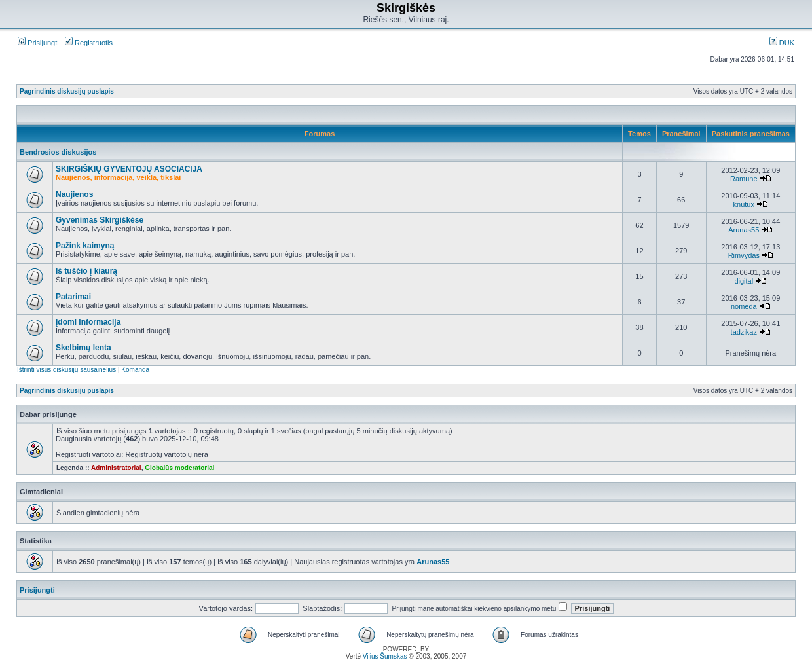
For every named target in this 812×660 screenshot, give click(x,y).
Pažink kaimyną (85, 246)
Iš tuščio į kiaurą (86, 271)
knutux (744, 204)
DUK (782, 43)
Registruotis (89, 43)
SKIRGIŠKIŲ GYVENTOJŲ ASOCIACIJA (129, 169)
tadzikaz (744, 332)
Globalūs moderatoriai (179, 468)
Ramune (744, 179)
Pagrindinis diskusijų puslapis (67, 91)
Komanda (135, 370)
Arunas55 (744, 230)
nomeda (744, 306)
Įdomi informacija (88, 322)
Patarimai (73, 297)
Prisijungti (38, 43)
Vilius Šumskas (385, 656)
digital (744, 281)
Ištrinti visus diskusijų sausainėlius (66, 370)
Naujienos (74, 194)
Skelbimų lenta (83, 348)
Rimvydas (744, 255)
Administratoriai (116, 468)
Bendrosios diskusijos (58, 152)
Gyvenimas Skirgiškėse (100, 220)
